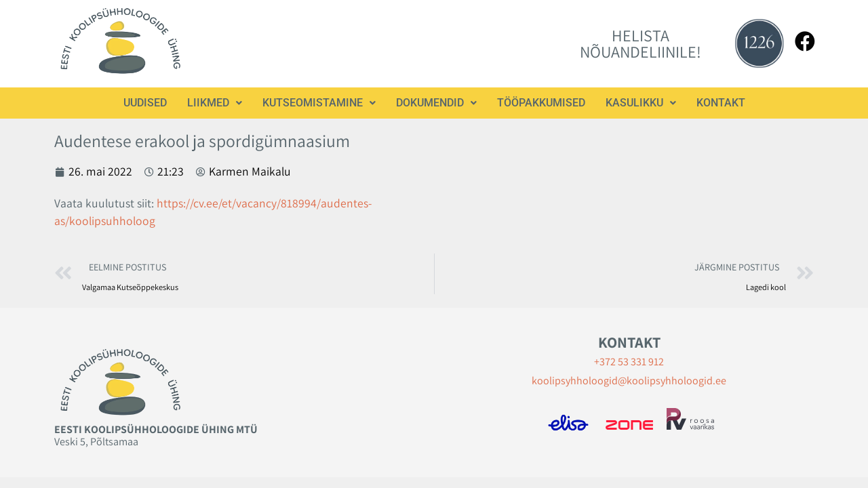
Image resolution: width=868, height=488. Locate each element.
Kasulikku (641, 103)
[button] (215, 103)
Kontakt (721, 103)
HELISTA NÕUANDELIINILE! (640, 43)
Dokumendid (436, 103)
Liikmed (215, 103)
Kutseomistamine (319, 103)
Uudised (145, 103)
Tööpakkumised (541, 103)
